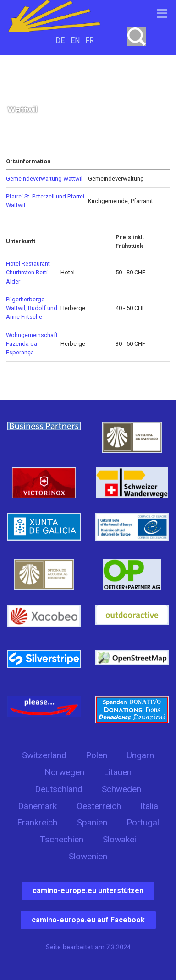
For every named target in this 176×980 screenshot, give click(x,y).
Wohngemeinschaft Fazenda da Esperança (32, 344)
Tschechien (62, 839)
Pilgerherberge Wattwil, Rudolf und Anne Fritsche (32, 308)
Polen (96, 755)
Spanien (92, 822)
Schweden (121, 789)
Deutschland (59, 789)
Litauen (118, 772)
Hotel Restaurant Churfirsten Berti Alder (28, 272)
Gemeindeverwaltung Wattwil (44, 179)
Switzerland (44, 755)
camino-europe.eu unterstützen (88, 891)
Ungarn (140, 755)
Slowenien (88, 856)
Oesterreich (99, 806)
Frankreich (37, 822)
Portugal (143, 822)
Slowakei (119, 839)
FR (90, 40)
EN (75, 40)
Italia (149, 806)
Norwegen (64, 772)
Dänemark (37, 806)
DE (60, 40)
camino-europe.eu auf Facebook (88, 920)
